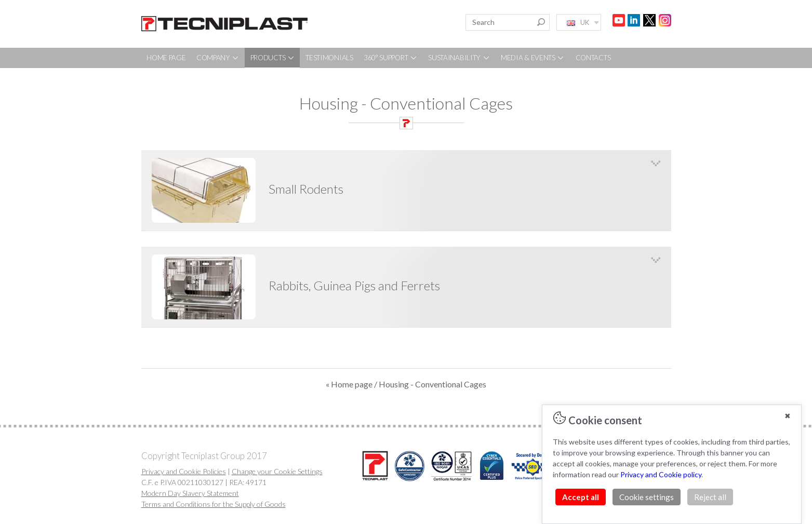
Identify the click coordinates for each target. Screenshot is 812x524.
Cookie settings (647, 497)
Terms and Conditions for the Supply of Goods (214, 504)
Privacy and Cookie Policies (184, 471)
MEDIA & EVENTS (533, 58)
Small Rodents (306, 189)
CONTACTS (593, 58)
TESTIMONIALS (329, 58)
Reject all (710, 497)
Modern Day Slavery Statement (190, 493)
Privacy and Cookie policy (661, 474)
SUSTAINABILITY (459, 58)
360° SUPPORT (391, 58)
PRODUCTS (273, 58)
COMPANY (218, 58)
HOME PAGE (166, 58)
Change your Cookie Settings (277, 471)
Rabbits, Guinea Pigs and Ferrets (354, 285)
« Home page (349, 384)
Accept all (581, 497)
